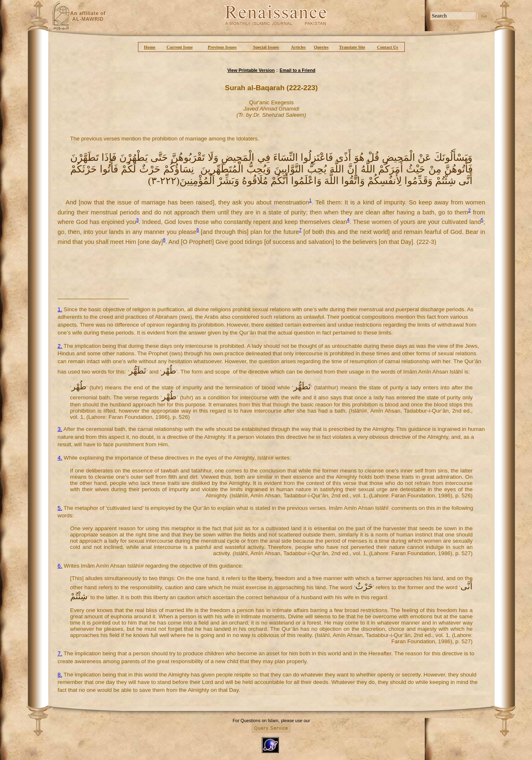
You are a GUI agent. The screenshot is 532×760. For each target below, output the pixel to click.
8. (60, 675)
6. (60, 566)
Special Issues (266, 47)
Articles (298, 47)
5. (60, 508)
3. (60, 429)
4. (60, 458)
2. (60, 346)
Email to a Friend (298, 70)
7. (60, 653)
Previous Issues (222, 47)
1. (60, 309)
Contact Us (388, 47)
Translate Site (352, 47)
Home (149, 47)
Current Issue (180, 47)
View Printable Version (251, 70)
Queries (321, 47)
